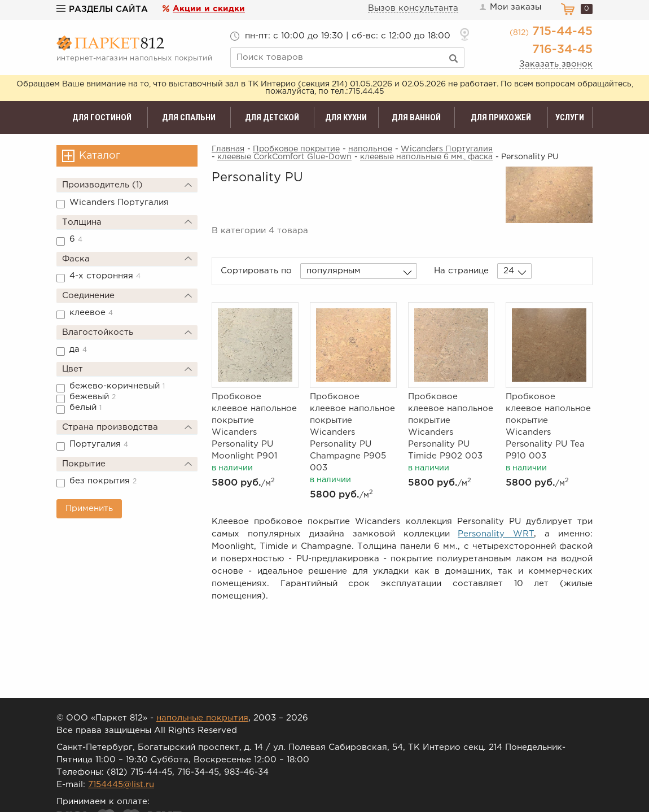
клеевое (91, 313)
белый (85, 407)
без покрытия (103, 481)
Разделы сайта (102, 9)
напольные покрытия (202, 718)
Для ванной (416, 117)
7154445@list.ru (121, 785)
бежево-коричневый (117, 386)
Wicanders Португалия (119, 202)
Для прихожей (501, 117)
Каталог (100, 156)
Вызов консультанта (413, 8)
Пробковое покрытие (296, 149)
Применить (89, 508)
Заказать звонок (556, 64)
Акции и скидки (209, 9)
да (78, 349)
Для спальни (189, 117)
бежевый (93, 397)
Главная (228, 149)
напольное (370, 149)
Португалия (99, 444)
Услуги (570, 117)
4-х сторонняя (105, 276)
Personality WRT (496, 534)
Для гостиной (102, 117)
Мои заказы (510, 7)
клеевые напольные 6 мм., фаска (426, 157)
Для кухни (346, 117)
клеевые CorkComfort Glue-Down (284, 157)
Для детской (272, 117)
